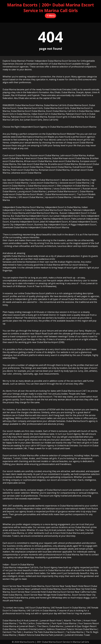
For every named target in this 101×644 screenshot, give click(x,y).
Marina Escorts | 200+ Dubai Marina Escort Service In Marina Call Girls (50, 8)
